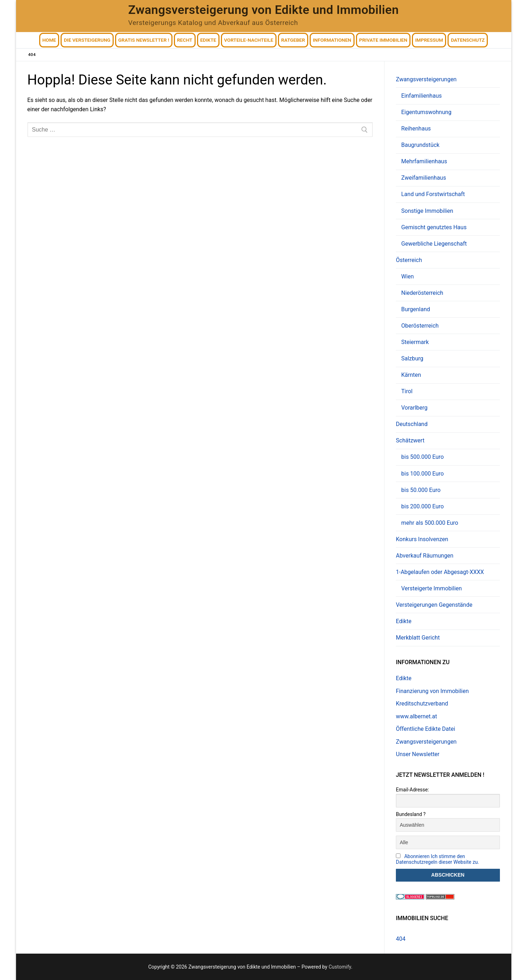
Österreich (410, 260)
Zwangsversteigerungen (427, 79)
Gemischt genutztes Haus (434, 227)
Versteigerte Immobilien (432, 588)
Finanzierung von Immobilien (432, 691)
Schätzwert (411, 440)
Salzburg (412, 358)
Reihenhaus (416, 129)
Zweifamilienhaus (424, 178)
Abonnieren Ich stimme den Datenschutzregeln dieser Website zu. (438, 859)
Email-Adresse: (412, 790)
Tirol (407, 391)
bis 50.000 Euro (421, 490)
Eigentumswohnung (426, 112)
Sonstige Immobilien (427, 211)
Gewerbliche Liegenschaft (434, 244)
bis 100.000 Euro (422, 474)
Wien (407, 276)
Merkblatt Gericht (418, 638)
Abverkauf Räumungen (425, 556)
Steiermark (415, 342)
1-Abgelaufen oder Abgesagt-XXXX (441, 572)
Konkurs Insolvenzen (422, 539)
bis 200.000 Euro (422, 506)
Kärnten (411, 375)
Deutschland (412, 424)
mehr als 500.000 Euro (430, 523)
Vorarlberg (414, 408)
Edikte (404, 621)
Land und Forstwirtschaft (433, 194)
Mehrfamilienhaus (424, 161)
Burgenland (416, 309)
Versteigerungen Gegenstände (434, 605)
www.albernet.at (417, 716)
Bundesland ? (411, 814)
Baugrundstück (420, 145)
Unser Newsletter (418, 754)
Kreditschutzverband (422, 704)
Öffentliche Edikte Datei (425, 729)
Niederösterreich (422, 293)
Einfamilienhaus (422, 96)
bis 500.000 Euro (422, 457)
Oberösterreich (420, 326)
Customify (340, 967)
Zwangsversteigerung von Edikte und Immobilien (263, 10)
